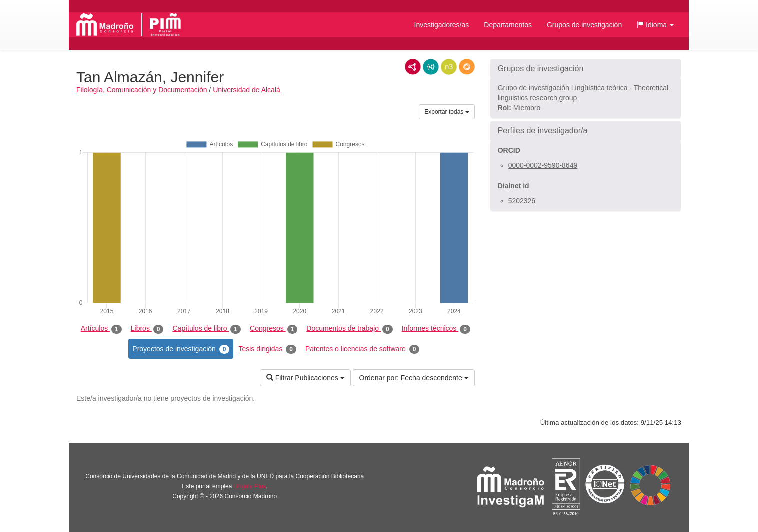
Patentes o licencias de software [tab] (362, 349)
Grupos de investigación (584, 25)
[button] (655, 25)
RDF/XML (413, 67)
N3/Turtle (449, 67)
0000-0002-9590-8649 (543, 165)
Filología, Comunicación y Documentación (142, 90)
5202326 (522, 201)
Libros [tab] (147, 329)
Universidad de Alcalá (247, 90)
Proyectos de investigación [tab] (181, 349)
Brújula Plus (250, 486)
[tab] (586, 69)
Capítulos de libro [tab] (207, 329)
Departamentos (508, 25)
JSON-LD (431, 67)
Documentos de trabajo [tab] (349, 329)
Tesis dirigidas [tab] (267, 349)
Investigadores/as (442, 25)
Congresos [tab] (274, 329)
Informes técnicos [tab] (436, 329)
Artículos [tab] (101, 329)
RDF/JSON (467, 67)
